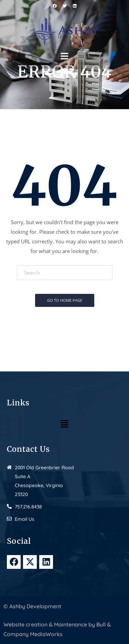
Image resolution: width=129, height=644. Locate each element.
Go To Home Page (65, 300)
